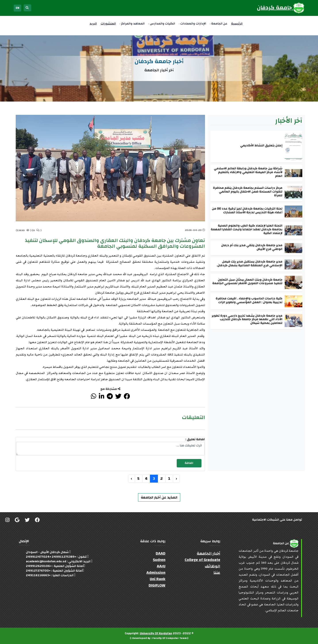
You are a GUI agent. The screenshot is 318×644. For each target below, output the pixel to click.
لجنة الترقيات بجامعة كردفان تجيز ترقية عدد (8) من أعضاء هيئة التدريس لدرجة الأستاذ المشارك (247, 211)
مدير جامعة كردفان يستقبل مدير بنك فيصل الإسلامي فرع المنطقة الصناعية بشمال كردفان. (249, 264)
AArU (161, 566)
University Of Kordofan (156, 633)
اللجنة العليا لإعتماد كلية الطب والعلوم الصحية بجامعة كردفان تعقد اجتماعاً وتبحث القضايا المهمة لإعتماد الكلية (247, 229)
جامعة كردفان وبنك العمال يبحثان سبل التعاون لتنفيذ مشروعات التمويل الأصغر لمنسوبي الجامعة (247, 282)
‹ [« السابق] (176, 479)
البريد (93, 24)
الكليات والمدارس (162, 24)
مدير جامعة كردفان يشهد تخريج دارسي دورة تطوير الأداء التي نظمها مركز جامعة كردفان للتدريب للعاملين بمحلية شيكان (247, 319)
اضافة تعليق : (195, 439)
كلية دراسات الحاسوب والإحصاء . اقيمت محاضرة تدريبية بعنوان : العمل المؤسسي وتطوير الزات (249, 300)
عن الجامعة (219, 24)
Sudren (159, 560)
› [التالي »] (131, 479)
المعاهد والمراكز (132, 24)
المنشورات (108, 24)
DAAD (161, 553)
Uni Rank (158, 579)
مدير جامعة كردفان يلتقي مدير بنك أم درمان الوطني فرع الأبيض (252, 247)
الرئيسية (237, 24)
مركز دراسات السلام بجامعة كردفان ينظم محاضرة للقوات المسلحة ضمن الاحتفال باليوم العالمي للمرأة (248, 192)
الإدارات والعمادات (193, 24)
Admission (156, 573)
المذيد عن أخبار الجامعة (159, 497)
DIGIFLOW (157, 585)
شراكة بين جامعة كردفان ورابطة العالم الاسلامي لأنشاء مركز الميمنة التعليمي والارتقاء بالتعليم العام (248, 172)
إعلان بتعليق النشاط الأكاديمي (261, 146)
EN (17, 8)
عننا (217, 573)
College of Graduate (202, 560)
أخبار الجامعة (209, 553)
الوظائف (213, 566)
